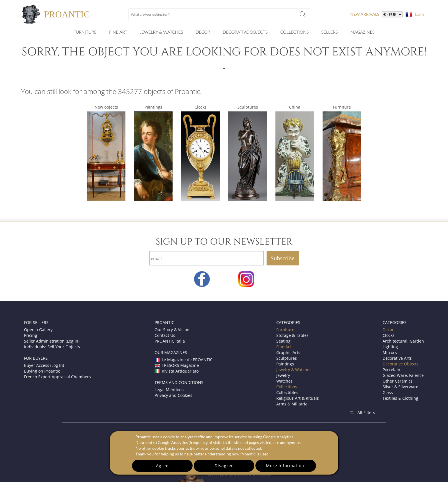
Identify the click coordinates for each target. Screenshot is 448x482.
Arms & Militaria (292, 404)
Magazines (362, 32)
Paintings (153, 107)
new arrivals (365, 14)
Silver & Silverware (400, 387)
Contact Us (165, 335)
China (295, 107)
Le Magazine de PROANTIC (184, 360)
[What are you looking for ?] (303, 14)
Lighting (390, 347)
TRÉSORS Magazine (177, 365)
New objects (106, 107)
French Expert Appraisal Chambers (57, 377)
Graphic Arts (288, 352)
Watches (284, 381)
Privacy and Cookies (173, 395)
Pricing (31, 335)
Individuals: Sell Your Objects (52, 347)
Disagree (224, 466)
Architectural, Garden (403, 341)
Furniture (85, 32)
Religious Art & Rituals (298, 398)
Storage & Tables (292, 335)
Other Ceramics (398, 381)
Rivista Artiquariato (177, 371)
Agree (162, 466)
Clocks (201, 107)
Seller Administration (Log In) (52, 341)
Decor (203, 32)
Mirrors (390, 352)
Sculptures (248, 107)
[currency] (392, 14)
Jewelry (283, 375)
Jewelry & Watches (161, 32)
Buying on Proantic (42, 371)
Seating (283, 341)
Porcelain (391, 370)
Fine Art (118, 32)
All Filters (362, 412)
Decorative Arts (397, 358)
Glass (388, 392)
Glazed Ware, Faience (403, 375)
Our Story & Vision (172, 330)
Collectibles (287, 392)
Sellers (329, 32)
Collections (294, 32)
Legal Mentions (169, 390)
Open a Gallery (38, 330)
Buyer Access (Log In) (44, 365)
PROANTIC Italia (170, 341)
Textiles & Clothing (400, 398)
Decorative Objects (245, 32)
